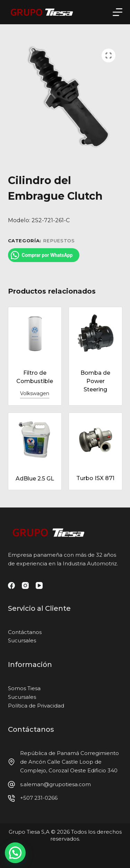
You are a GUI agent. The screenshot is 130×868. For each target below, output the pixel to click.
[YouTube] (39, 585)
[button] (15, 853)
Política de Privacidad (36, 706)
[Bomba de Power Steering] (96, 333)
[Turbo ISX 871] (96, 439)
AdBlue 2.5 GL (35, 479)
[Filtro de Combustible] (35, 334)
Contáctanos (25, 632)
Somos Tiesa (24, 688)
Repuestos (59, 241)
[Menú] (118, 12)
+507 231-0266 (39, 798)
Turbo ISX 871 (95, 478)
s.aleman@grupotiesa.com (55, 784)
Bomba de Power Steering (95, 381)
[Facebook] (11, 585)
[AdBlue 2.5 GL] (35, 439)
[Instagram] (25, 585)
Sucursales (22, 640)
